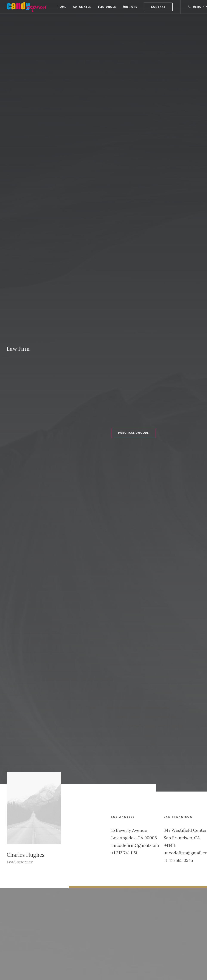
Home (62, 7)
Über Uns (130, 7)
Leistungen (107, 7)
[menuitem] (62, 7)
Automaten (82, 7)
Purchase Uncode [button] (115, 118)
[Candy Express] (27, 7)
